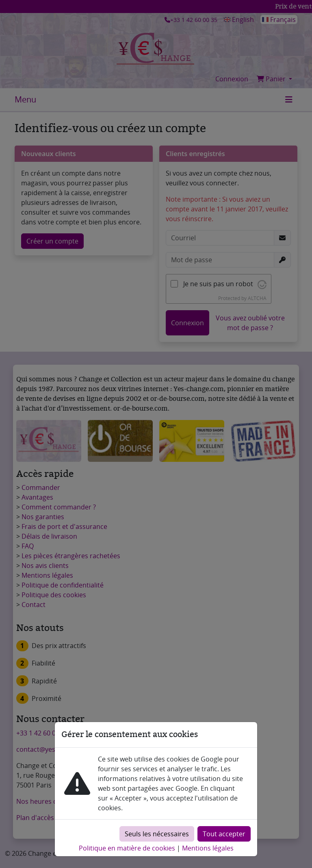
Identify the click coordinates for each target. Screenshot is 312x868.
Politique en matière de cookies (127, 848)
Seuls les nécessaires (157, 834)
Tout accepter (224, 834)
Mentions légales (208, 848)
